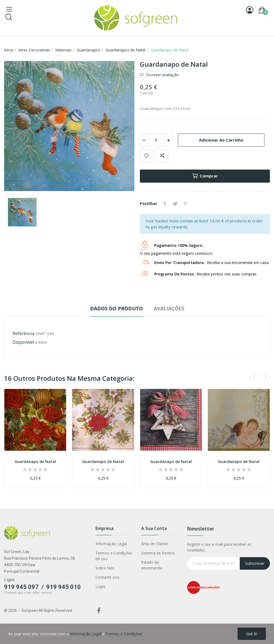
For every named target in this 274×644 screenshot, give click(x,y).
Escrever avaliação (162, 75)
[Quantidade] (156, 140)
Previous (254, 377)
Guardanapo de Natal (35, 461)
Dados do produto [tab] (116, 308)
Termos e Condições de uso (114, 556)
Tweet (175, 204)
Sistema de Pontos (158, 553)
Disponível (23, 342)
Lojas (100, 586)
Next (265, 377)
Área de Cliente (155, 544)
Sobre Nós (105, 568)
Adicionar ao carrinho (221, 140)
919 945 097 (21, 587)
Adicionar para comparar (162, 155)
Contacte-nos (107, 577)
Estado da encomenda (152, 565)
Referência (23, 333)
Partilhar (165, 204)
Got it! (252, 634)
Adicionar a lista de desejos (146, 155)
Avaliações (169, 308)
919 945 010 (64, 587)
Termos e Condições (124, 634)
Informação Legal (111, 544)
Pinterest (186, 204)
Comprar (205, 176)
